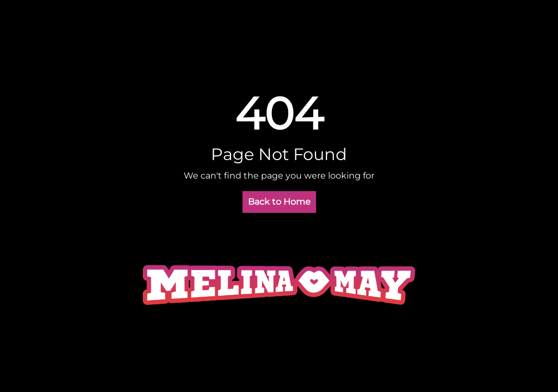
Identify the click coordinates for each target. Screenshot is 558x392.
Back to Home (279, 202)
